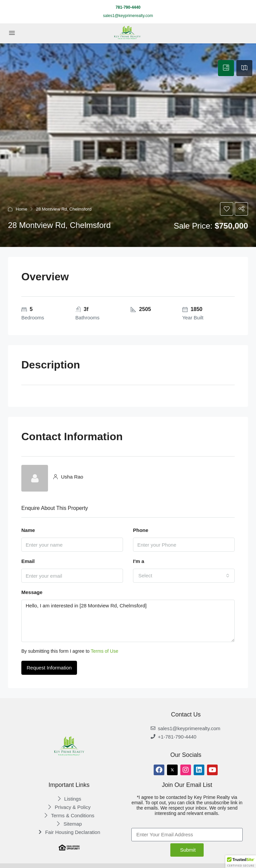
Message (32, 592)
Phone (141, 530)
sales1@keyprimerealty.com (128, 16)
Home (21, 209)
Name (28, 530)
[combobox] (184, 576)
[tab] (226, 68)
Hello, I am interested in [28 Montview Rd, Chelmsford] (128, 621)
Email (28, 561)
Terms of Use (104, 651)
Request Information (49, 668)
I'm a (139, 561)
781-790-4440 (128, 7)
